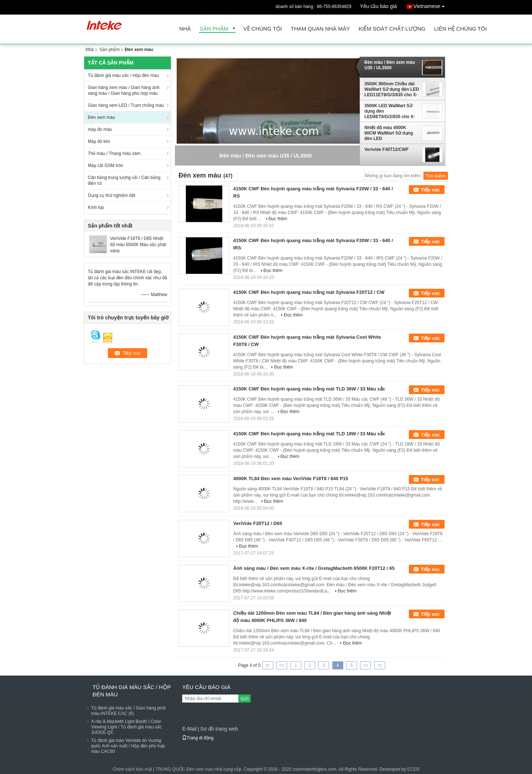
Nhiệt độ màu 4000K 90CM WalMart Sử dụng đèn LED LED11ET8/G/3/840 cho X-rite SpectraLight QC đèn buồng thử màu (391, 133)
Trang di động (198, 738)
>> (365, 665)
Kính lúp (96, 207)
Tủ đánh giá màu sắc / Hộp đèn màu (123, 75)
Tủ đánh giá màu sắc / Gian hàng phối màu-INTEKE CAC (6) (128, 711)
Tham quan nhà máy (320, 29)
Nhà (185, 29)
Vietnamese (431, 5)
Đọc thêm (278, 219)
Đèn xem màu (101, 117)
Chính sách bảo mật (132, 769)
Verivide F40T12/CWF (386, 149)
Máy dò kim (99, 141)
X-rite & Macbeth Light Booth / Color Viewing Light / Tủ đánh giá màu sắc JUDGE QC (126, 727)
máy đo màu (100, 129)
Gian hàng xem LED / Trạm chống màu (126, 105)
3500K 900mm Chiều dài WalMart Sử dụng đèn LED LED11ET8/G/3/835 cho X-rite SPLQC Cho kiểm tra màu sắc (392, 89)
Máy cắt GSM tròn (105, 166)
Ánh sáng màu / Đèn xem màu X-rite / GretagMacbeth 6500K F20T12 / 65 (314, 568)
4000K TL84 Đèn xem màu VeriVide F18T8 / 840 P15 (291, 479)
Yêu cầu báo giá (378, 6)
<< (282, 665)
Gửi (245, 699)
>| (380, 665)
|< (268, 665)
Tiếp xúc (430, 190)
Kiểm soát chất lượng (392, 29)
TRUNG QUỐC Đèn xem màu (185, 769)
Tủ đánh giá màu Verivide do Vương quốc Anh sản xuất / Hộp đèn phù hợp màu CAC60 (128, 746)
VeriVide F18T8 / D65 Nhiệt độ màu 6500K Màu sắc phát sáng (138, 245)
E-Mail (189, 729)
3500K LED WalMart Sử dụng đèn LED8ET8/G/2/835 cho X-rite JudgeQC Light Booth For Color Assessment (391, 111)
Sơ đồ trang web (219, 729)
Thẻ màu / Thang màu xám (114, 153)
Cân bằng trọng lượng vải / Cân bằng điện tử (124, 180)
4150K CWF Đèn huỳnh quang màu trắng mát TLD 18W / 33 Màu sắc (309, 434)
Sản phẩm (214, 29)
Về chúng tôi (263, 29)
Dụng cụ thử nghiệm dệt (112, 195)
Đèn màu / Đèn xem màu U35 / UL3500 (390, 65)
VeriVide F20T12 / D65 (258, 523)
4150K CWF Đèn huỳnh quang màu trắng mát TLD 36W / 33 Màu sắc (309, 389)
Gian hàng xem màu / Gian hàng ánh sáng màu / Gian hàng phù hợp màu (124, 90)
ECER (413, 769)
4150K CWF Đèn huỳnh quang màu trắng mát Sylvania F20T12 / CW (309, 292)
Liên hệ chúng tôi (460, 29)
